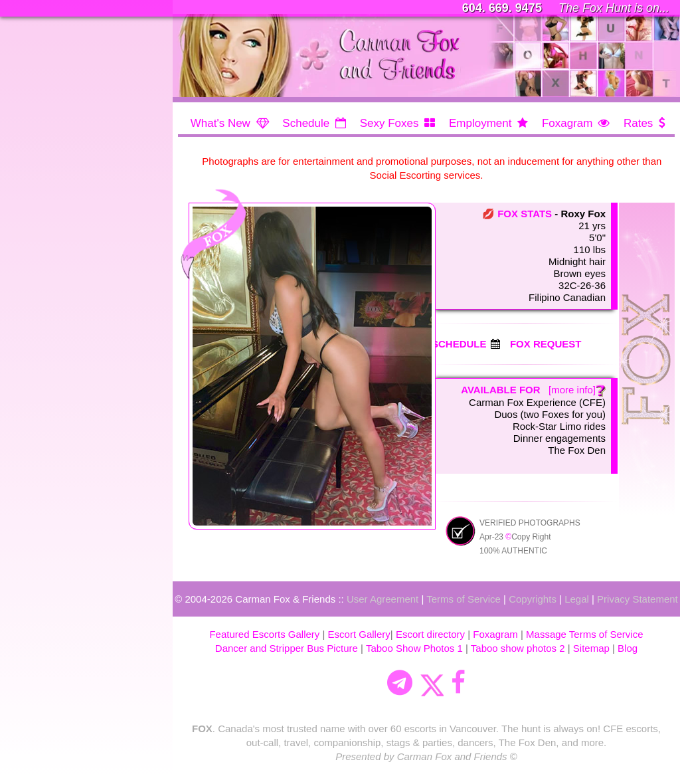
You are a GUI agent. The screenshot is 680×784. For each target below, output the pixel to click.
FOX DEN (44, 289)
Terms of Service (464, 599)
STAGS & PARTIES (68, 222)
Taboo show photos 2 (518, 648)
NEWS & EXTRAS (66, 176)
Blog (628, 648)
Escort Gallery (359, 634)
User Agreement (382, 599)
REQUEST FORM (64, 244)
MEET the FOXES (65, 109)
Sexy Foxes (389, 123)
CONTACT (46, 311)
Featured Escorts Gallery (264, 634)
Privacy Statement (637, 599)
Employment (480, 123)
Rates (638, 123)
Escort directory (430, 634)
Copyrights (533, 599)
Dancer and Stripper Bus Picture (287, 648)
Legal (577, 599)
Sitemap (591, 648)
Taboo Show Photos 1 (414, 648)
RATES (38, 199)
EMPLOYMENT (59, 154)
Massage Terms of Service (584, 634)
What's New (220, 123)
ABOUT (39, 132)
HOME (36, 64)
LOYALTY (44, 266)
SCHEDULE (50, 87)
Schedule (306, 123)
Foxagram (567, 123)
